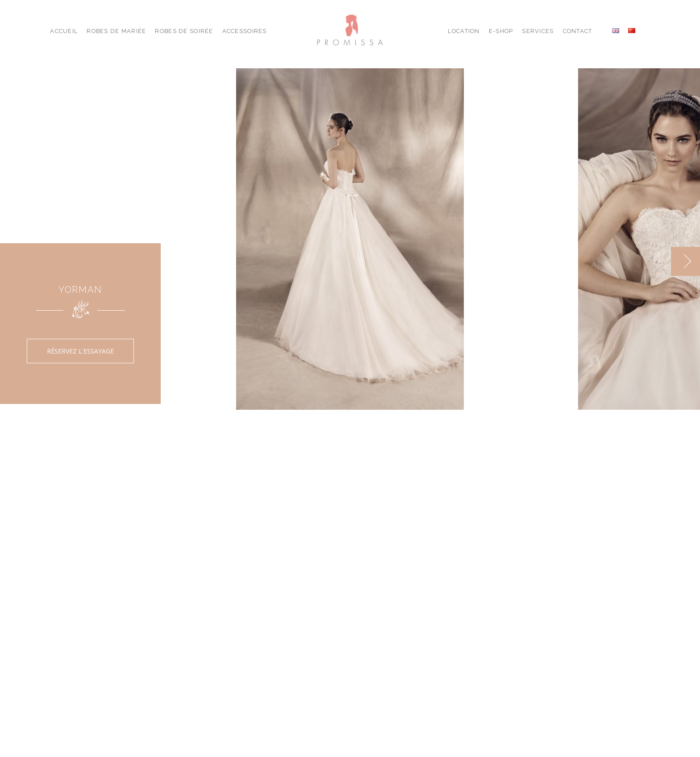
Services (538, 31)
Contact (578, 31)
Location (464, 31)
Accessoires (245, 31)
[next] (685, 261)
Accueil (64, 31)
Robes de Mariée (116, 31)
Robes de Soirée (184, 31)
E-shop (501, 31)
